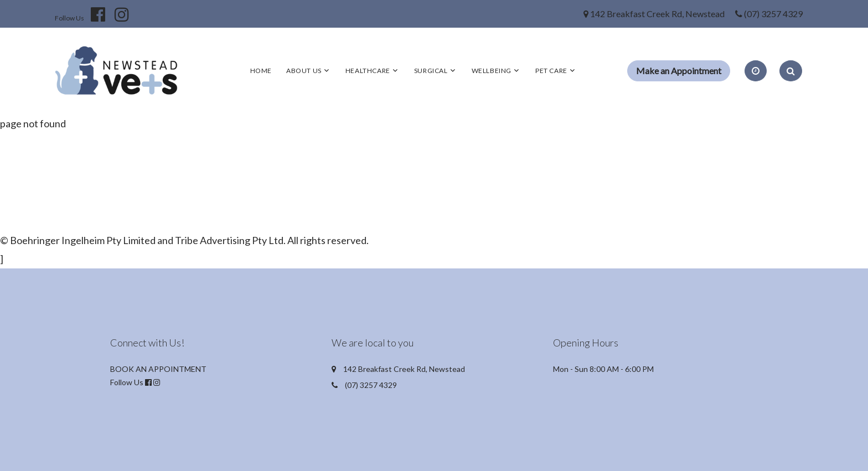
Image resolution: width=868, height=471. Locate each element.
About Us (304, 71)
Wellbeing (492, 71)
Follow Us (69, 18)
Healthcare (368, 71)
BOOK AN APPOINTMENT (158, 369)
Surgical (431, 71)
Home (261, 71)
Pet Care (551, 71)
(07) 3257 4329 (773, 14)
